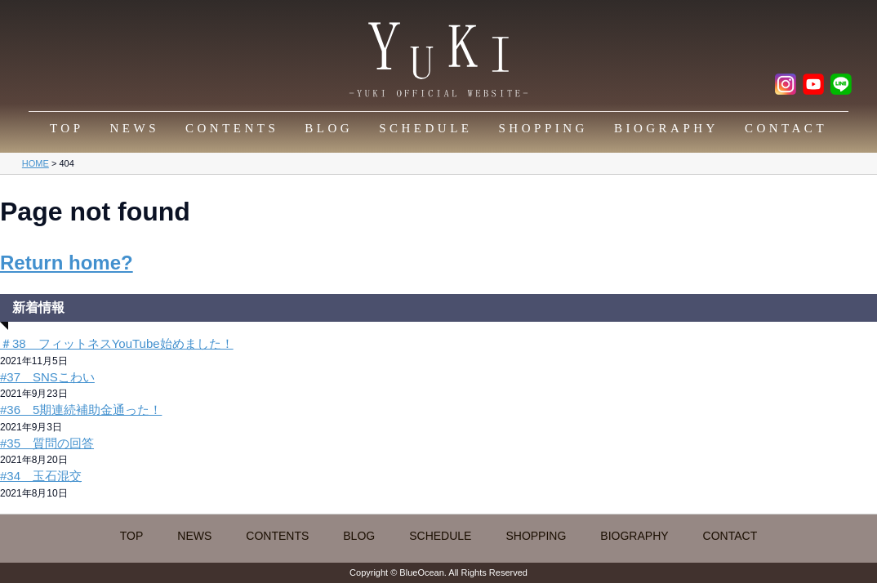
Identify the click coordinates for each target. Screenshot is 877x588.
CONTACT (786, 128)
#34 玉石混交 (41, 476)
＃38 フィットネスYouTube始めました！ (117, 343)
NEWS (135, 128)
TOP (67, 128)
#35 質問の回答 (47, 443)
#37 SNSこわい (47, 377)
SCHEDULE (425, 128)
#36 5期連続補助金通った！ (81, 410)
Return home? (67, 263)
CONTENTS (232, 128)
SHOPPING (543, 128)
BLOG (329, 128)
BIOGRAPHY (666, 128)
